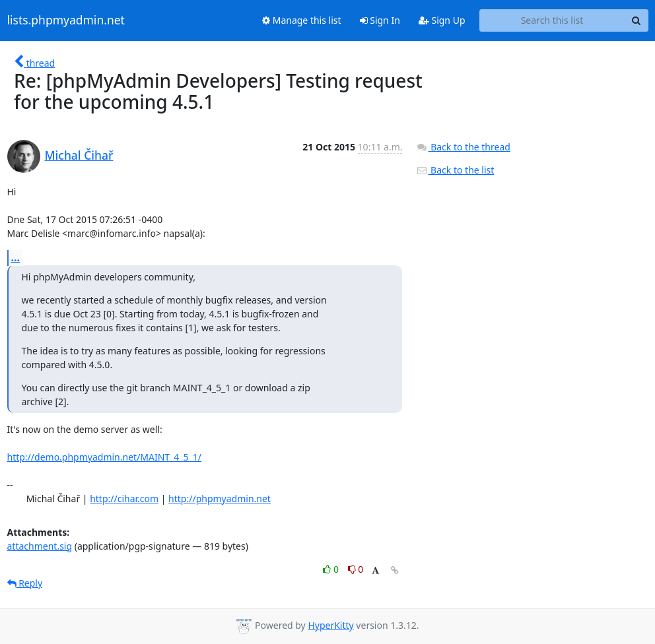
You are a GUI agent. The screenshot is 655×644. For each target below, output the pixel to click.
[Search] (637, 20)
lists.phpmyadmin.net (66, 20)
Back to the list (455, 170)
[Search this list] (552, 20)
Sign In (380, 20)
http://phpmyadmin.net (220, 499)
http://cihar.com (124, 499)
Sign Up (442, 20)
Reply (25, 583)
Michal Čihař (79, 155)
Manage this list (302, 20)
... (16, 257)
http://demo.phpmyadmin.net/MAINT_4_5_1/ (105, 457)
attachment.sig (40, 546)
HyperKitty (330, 625)
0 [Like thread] (332, 569)
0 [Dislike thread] (356, 569)
